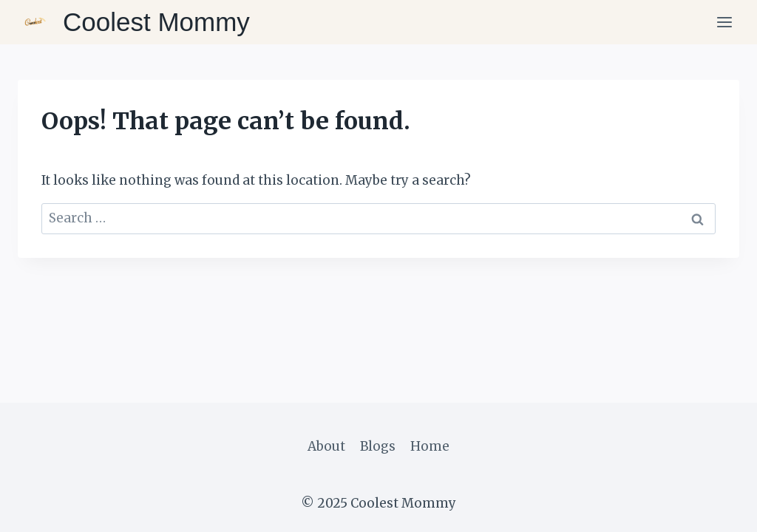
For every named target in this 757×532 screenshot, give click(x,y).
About (326, 446)
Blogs (378, 446)
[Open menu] (724, 22)
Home (430, 446)
